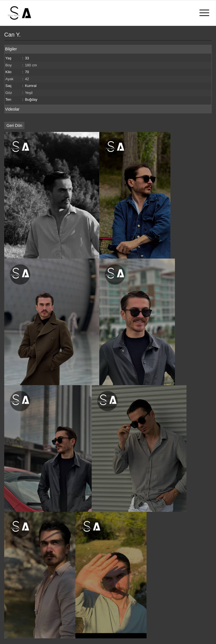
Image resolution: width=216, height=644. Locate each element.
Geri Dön (14, 125)
